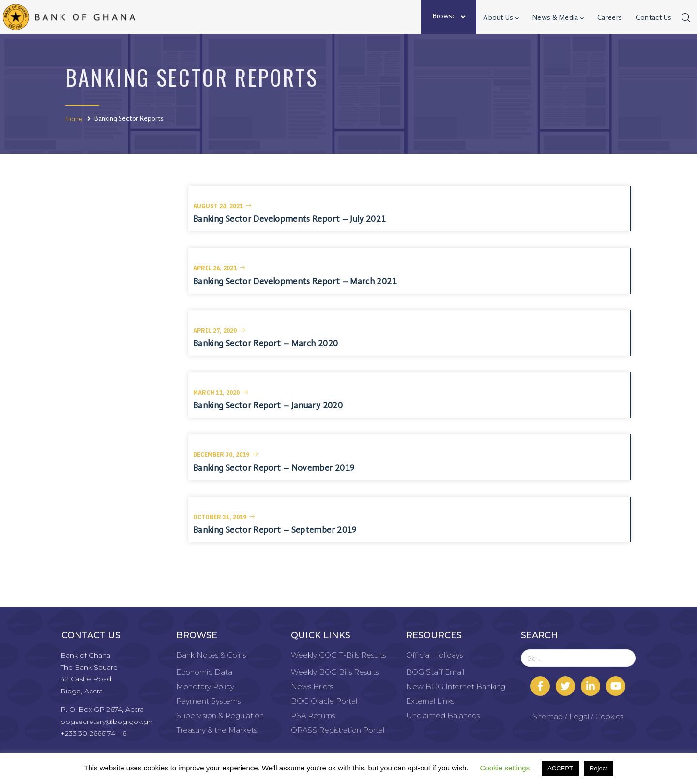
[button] (222, 206)
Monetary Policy (205, 686)
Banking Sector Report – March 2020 (265, 344)
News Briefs (312, 686)
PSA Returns (313, 715)
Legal (579, 716)
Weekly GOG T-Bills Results (338, 655)
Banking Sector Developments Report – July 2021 (290, 219)
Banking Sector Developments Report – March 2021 (295, 282)
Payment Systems (208, 701)
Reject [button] (599, 768)
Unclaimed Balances (443, 715)
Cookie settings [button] (505, 768)
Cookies (609, 716)
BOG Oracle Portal (324, 701)
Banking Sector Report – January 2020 (268, 406)
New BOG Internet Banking (456, 686)
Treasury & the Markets (217, 730)
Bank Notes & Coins (211, 655)
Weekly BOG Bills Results (335, 672)
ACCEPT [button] (560, 768)
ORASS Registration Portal (338, 730)
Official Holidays (434, 655)
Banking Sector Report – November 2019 (274, 468)
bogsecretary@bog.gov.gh (106, 722)
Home (74, 119)
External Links (430, 701)
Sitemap (548, 716)
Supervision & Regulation (220, 715)
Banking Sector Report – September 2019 (275, 530)
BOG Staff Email (435, 672)
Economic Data (204, 672)
